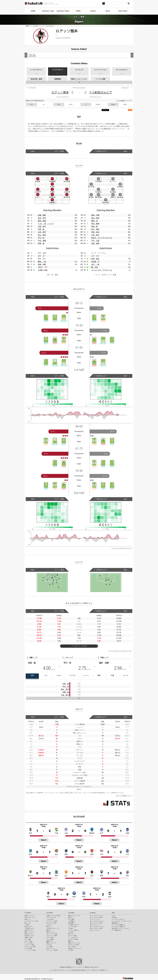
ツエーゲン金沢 (72, 927)
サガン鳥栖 (49, 947)
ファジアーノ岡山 (29, 945)
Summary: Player (63, 11)
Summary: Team (48, 11)
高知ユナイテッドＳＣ (74, 943)
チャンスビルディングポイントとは (120, 651)
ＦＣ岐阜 (71, 928)
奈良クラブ (71, 934)
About (108, 11)
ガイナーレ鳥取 (72, 936)
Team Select (123, 11)
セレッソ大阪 (28, 941)
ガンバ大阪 (28, 939)
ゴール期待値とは (116, 930)
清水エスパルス (29, 934)
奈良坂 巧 (95, 262)
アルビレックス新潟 (52, 936)
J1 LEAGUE (28, 913)
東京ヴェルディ (29, 927)
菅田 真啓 (42, 221)
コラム (113, 916)
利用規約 (63, 967)
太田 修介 (95, 235)
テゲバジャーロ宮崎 (52, 950)
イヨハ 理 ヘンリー (46, 224)
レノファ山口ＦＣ (73, 937)
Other (113, 913)
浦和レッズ (28, 919)
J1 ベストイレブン (95, 919)
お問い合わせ (94, 967)
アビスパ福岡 (28, 948)
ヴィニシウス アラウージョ (102, 270)
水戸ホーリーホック (30, 918)
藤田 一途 (42, 262)
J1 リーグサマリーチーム (97, 916)
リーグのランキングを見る (79, 646)
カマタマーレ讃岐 (73, 939)
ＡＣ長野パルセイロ (74, 925)
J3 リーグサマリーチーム (97, 927)
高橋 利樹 (42, 264)
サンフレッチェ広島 (30, 947)
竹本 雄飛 (42, 241)
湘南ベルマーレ (51, 932)
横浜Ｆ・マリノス (29, 932)
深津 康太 (95, 259)
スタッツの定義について (123, 796)
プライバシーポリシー (78, 967)
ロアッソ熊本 (60, 92)
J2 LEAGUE (49, 913)
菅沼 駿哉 (95, 224)
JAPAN (78, 11)
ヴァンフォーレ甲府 (52, 934)
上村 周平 (42, 232)
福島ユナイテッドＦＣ (74, 916)
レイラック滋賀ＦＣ (74, 930)
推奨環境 (68, 967)
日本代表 (114, 918)
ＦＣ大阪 (71, 932)
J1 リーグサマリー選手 (96, 918)
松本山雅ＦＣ (72, 923)
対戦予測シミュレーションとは (120, 928)
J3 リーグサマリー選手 (96, 928)
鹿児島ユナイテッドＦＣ (75, 948)
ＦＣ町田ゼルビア (101, 92)
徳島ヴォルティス (51, 943)
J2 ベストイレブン (95, 925)
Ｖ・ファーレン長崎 (30, 950)
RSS (130, 110)
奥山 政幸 (95, 218)
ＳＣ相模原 (71, 921)
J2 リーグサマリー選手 (96, 923)
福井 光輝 (95, 215)
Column (93, 11)
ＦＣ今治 (49, 945)
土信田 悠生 (43, 270)
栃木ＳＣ (71, 918)
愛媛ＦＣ (71, 941)
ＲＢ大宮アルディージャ (53, 928)
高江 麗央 (95, 229)
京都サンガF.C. (29, 937)
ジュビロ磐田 (50, 939)
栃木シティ (49, 927)
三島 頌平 (42, 226)
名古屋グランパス (29, 936)
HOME (33, 11)
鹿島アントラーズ (29, 916)
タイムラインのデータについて (121, 548)
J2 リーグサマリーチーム (97, 921)
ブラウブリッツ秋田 (52, 921)
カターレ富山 (50, 937)
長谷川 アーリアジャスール (102, 238)
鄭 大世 (95, 267)
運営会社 (87, 967)
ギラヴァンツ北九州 (74, 945)
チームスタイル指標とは (118, 927)
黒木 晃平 (42, 218)
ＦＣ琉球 (71, 950)
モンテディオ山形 (51, 923)
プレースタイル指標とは (118, 925)
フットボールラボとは (118, 919)
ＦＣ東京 (27, 925)
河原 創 (41, 229)
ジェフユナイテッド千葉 (31, 921)
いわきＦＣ (49, 925)
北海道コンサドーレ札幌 (53, 916)
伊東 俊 (41, 243)
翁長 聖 (95, 226)
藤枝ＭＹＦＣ (50, 941)
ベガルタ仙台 (50, 919)
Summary (93, 913)
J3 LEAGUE (71, 913)
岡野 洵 (95, 221)
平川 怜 (41, 238)
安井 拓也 (95, 232)
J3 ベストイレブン (95, 930)
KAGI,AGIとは (115, 923)
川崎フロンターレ (29, 930)
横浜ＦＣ (49, 930)
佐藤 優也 (42, 215)
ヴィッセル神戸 (29, 943)
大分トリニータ (51, 948)
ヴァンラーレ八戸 (51, 918)
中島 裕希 (95, 243)
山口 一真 (95, 264)
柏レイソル (28, 923)
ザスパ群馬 (71, 919)
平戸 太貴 (95, 241)
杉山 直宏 (42, 235)
